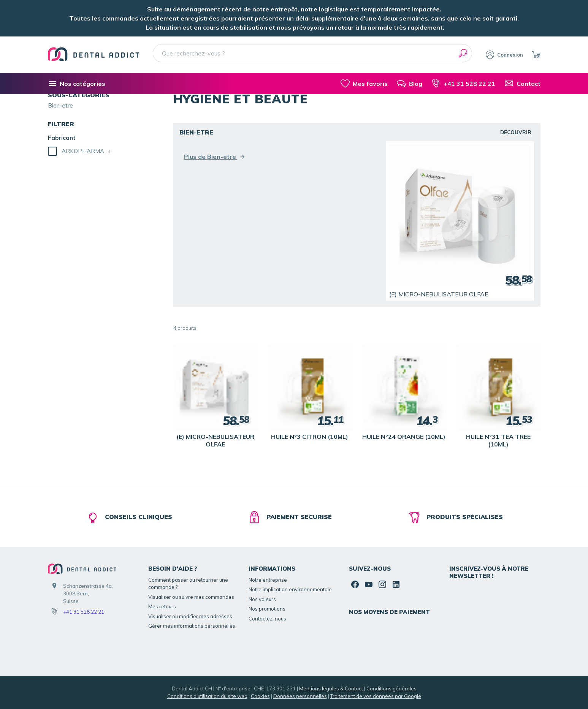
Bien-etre (60, 105)
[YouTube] (369, 584)
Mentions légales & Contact (331, 688)
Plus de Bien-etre (215, 157)
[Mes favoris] (364, 84)
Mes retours (162, 606)
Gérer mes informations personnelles (192, 626)
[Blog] (410, 84)
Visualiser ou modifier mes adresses (190, 616)
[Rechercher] (463, 53)
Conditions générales (391, 688)
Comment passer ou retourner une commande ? (188, 584)
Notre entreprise (268, 580)
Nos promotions (267, 609)
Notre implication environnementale (290, 589)
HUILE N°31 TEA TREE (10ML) (498, 440)
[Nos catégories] (77, 84)
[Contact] (522, 84)
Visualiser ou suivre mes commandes (191, 597)
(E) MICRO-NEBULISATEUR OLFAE (439, 294)
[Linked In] (396, 584)
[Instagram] (382, 584)
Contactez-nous (267, 619)
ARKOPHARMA (86, 151)
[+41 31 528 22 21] (463, 84)
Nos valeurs (262, 599)
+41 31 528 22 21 (84, 612)
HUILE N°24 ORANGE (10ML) (404, 437)
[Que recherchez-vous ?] (313, 53)
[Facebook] (355, 584)
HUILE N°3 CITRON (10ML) (310, 437)
